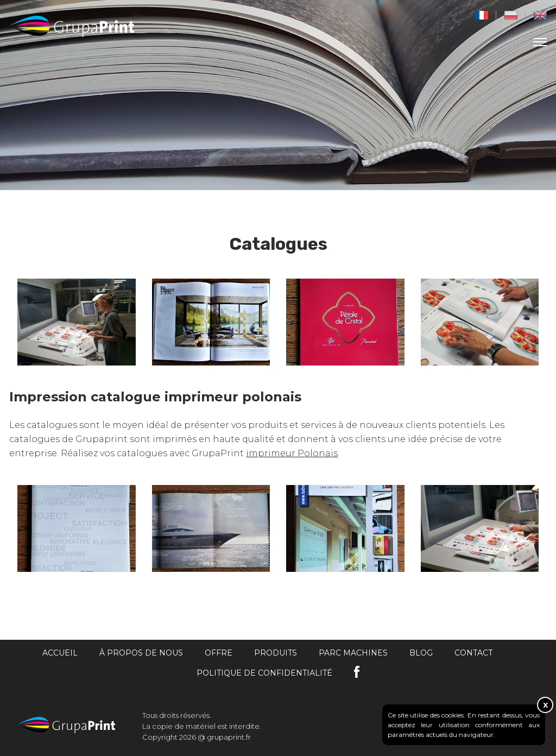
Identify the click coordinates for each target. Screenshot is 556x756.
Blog (421, 653)
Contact (473, 653)
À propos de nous (141, 653)
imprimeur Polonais (292, 453)
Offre (219, 653)
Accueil (60, 653)
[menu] (540, 42)
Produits (276, 653)
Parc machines (353, 653)
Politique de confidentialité (264, 673)
